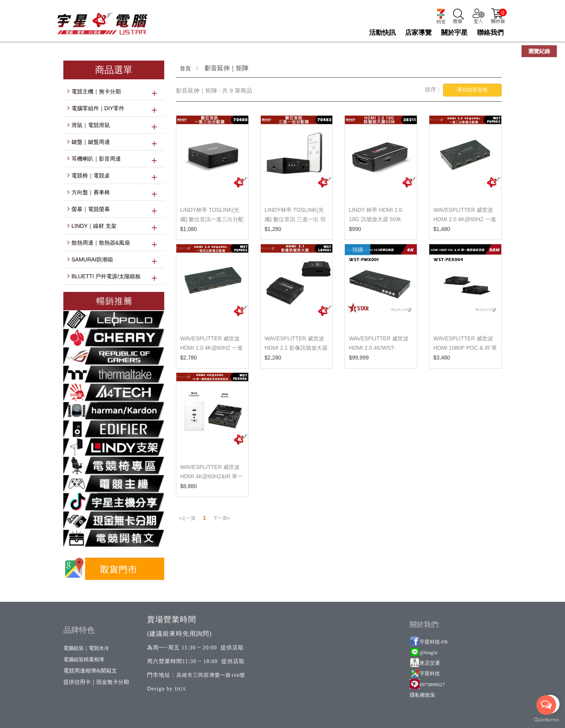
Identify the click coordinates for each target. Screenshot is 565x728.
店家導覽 (418, 33)
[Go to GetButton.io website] (546, 720)
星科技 (432, 673)
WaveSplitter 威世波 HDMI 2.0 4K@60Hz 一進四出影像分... (212, 348)
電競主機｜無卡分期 (96, 91)
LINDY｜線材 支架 (94, 226)
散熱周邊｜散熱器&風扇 (101, 243)
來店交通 (430, 663)
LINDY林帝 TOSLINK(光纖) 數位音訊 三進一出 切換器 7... (295, 219)
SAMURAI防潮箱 (92, 259)
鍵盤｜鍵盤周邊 (91, 142)
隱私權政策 (422, 695)
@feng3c (429, 652)
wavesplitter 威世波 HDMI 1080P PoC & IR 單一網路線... (465, 348)
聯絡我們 (490, 33)
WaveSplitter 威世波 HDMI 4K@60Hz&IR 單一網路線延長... (212, 476)
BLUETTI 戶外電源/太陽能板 (106, 276)
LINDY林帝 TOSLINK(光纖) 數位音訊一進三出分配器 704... (212, 219)
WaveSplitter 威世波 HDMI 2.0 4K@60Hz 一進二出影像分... (465, 219)
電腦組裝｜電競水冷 (86, 648)
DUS (180, 689)
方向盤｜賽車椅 (91, 192)
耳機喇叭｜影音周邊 (96, 159)
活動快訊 (382, 33)
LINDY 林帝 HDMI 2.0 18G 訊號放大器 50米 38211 (375, 219)
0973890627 (432, 684)
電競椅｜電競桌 (91, 175)
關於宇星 (454, 33)
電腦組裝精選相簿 (84, 659)
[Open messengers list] (546, 705)
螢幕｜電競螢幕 (91, 209)
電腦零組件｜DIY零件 (98, 108)
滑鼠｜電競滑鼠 (91, 125)
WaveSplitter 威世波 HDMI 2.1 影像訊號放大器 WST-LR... (296, 348)
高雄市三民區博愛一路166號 (211, 675)
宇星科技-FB (434, 642)
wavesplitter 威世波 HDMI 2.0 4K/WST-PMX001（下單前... (378, 348)
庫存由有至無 (472, 90)
